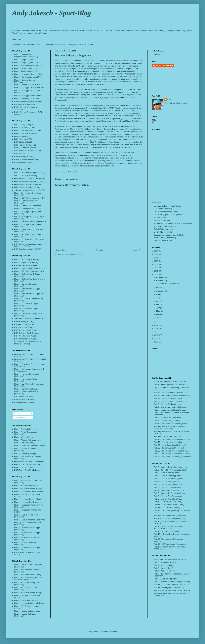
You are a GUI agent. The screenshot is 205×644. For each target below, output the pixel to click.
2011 (156, 335)
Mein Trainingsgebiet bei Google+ (166, 212)
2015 (156, 322)
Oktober (160, 288)
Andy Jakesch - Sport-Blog (52, 13)
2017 (156, 271)
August (159, 294)
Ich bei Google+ (160, 218)
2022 (156, 254)
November (161, 281)
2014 (156, 325)
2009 (156, 342)
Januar (159, 318)
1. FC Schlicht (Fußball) (163, 232)
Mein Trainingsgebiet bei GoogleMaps (168, 215)
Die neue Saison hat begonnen (73, 55)
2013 (156, 329)
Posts (17, 413)
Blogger (114, 631)
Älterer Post (138, 250)
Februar (160, 314)
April (158, 308)
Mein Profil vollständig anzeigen (176, 103)
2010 (156, 338)
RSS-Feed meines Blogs (163, 209)
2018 (156, 268)
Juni (158, 301)
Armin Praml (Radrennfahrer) (165, 238)
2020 (156, 261)
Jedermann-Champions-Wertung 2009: (168, 559)
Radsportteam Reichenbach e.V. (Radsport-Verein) (173, 223)
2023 (156, 251)
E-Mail (154, 120)
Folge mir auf (164, 65)
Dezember (161, 277)
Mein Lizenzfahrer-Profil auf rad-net (167, 206)
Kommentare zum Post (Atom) (76, 254)
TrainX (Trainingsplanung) (164, 229)
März (158, 311)
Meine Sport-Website (162, 220)
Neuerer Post (61, 250)
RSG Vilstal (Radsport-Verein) (165, 226)
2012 (156, 332)
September (161, 291)
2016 (156, 275)
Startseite (100, 250)
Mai (158, 304)
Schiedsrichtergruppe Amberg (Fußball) (169, 235)
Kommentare (20, 418)
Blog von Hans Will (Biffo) (163, 241)
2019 (156, 265)
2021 (156, 258)
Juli (158, 298)
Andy (169, 100)
